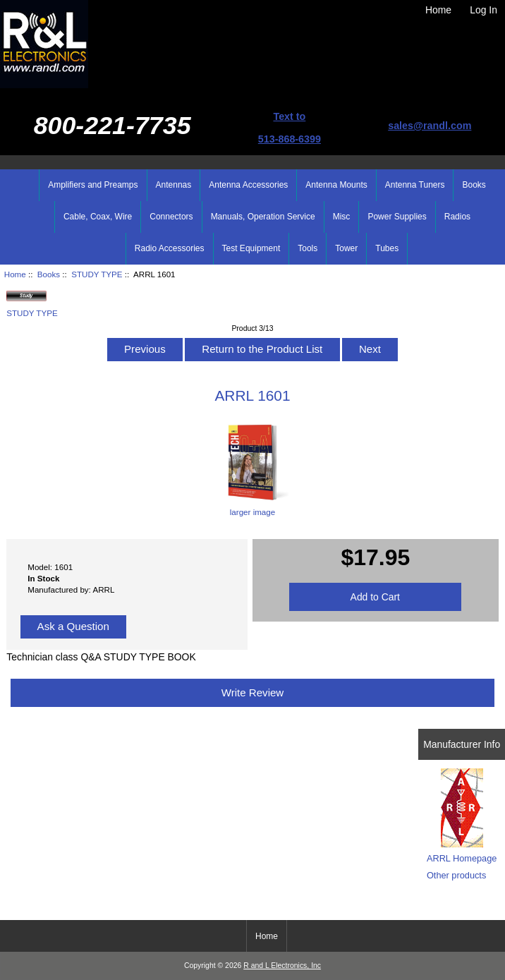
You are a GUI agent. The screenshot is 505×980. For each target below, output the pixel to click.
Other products (456, 875)
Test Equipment (251, 248)
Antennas (174, 185)
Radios (457, 217)
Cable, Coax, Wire (98, 217)
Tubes (387, 248)
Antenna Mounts (336, 185)
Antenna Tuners (415, 185)
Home (438, 10)
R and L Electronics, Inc (282, 966)
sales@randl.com (430, 126)
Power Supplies (397, 217)
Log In (483, 10)
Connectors (171, 217)
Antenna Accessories (248, 185)
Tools (308, 248)
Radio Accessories (170, 248)
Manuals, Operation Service (263, 217)
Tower (346, 248)
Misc (342, 217)
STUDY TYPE (97, 274)
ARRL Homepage (462, 858)
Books (49, 274)
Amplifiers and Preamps (93, 185)
